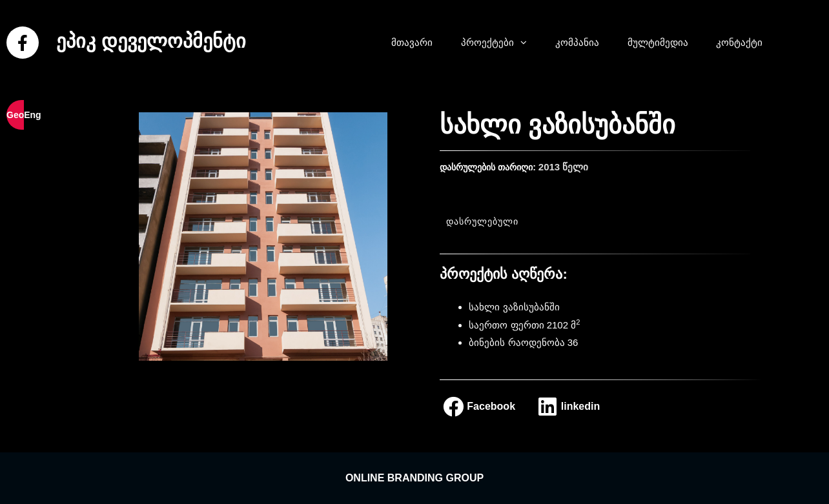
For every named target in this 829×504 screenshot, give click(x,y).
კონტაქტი (739, 42)
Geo (15, 115)
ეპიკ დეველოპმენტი (151, 41)
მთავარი (412, 42)
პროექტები (500, 43)
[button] (527, 43)
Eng (32, 115)
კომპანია (577, 42)
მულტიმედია (658, 42)
